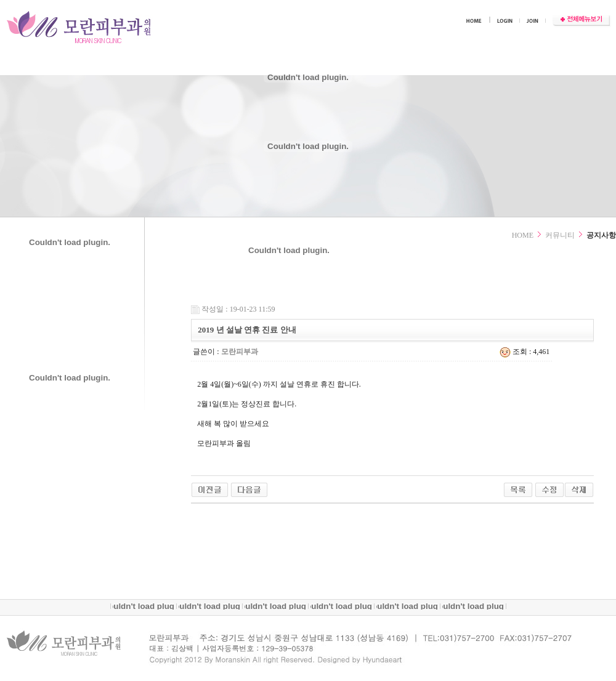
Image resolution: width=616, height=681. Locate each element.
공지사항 (601, 235)
